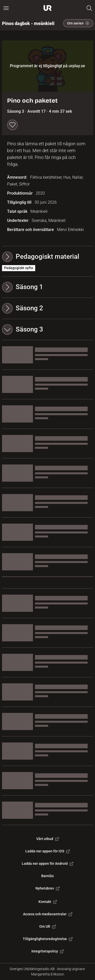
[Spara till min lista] (12, 125)
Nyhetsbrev (48, 888)
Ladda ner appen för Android (48, 864)
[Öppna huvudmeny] (6, 8)
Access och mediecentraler (48, 914)
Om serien (78, 23)
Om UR (48, 926)
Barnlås (48, 876)
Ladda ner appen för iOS (48, 851)
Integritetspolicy (48, 951)
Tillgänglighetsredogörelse (48, 939)
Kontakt (48, 902)
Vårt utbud (48, 839)
